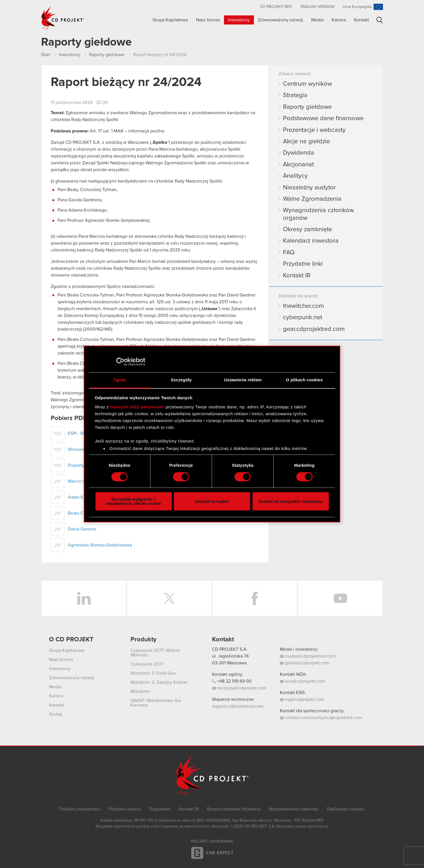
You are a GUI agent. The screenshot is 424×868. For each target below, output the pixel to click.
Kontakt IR (297, 276)
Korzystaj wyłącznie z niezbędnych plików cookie (133, 501)
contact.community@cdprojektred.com (321, 718)
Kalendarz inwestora (311, 241)
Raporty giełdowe (307, 107)
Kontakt (361, 20)
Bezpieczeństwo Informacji (234, 809)
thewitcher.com (303, 306)
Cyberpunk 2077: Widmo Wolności (155, 653)
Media (317, 20)
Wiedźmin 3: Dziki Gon (153, 673)
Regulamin (160, 809)
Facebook (255, 598)
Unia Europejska (357, 7)
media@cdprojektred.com (308, 656)
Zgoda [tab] (120, 380)
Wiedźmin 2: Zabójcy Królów (159, 682)
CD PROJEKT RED (276, 7)
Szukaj (380, 20)
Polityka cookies (125, 809)
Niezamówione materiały (294, 809)
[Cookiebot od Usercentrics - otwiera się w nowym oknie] (120, 362)
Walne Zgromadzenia (312, 199)
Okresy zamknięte (307, 230)
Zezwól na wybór (212, 501)
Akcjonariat (298, 165)
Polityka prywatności (80, 809)
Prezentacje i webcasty (314, 130)
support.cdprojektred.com (238, 706)
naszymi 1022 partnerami (137, 407)
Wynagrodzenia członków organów (318, 214)
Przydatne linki (303, 264)
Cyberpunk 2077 (147, 664)
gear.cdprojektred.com (314, 329)
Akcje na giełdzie (306, 142)
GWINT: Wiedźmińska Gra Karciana (156, 703)
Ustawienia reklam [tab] (243, 380)
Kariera (339, 20)
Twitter (169, 598)
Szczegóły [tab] (181, 380)
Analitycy (295, 176)
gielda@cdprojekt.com (305, 663)
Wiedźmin (140, 691)
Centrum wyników (307, 84)
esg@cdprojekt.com (302, 699)
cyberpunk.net (302, 318)
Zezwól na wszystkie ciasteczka (291, 501)
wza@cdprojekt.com (302, 681)
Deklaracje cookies (346, 809)
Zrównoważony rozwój (280, 20)
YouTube (340, 598)
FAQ (289, 253)
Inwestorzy (239, 20)
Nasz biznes (208, 20)
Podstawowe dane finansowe (323, 118)
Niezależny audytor (309, 188)
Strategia (295, 95)
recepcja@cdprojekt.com (239, 688)
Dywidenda (298, 153)
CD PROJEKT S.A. (230, 649)
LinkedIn (84, 598)
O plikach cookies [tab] (304, 380)
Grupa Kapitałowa (170, 20)
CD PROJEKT (63, 18)
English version (317, 7)
